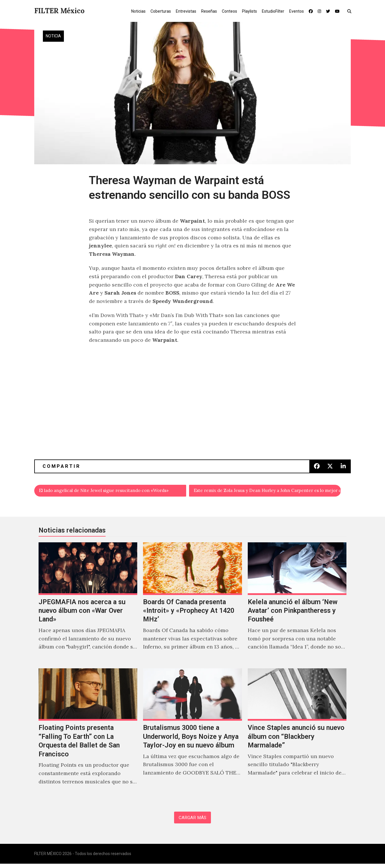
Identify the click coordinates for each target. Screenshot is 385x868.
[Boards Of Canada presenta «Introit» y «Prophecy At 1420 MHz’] (192, 605)
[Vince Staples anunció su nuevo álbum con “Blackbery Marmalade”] (297, 735)
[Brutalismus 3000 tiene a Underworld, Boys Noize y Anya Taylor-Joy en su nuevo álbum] (192, 735)
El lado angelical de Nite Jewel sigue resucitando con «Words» (113, 492)
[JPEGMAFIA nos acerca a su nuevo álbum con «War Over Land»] (88, 605)
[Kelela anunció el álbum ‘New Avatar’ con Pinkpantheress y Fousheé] (297, 605)
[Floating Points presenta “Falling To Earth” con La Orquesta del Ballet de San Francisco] (88, 735)
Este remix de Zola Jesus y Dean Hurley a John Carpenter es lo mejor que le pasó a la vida (268, 492)
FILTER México (59, 11)
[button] (351, 11)
